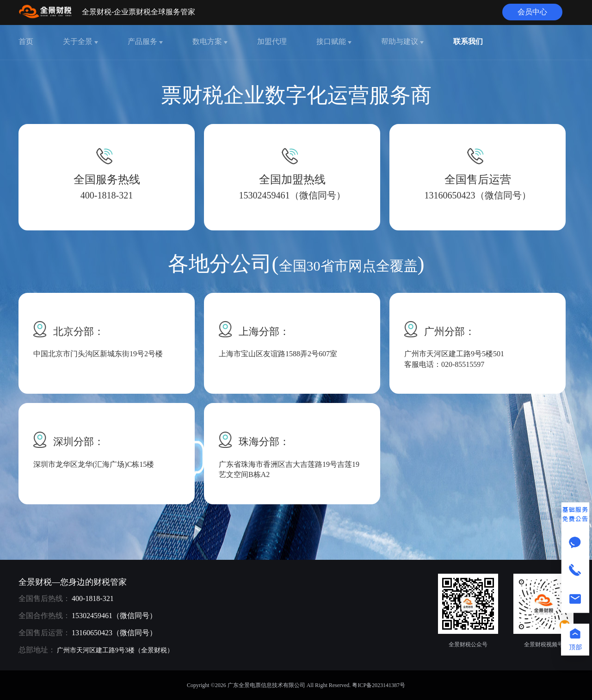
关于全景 (80, 41)
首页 (26, 41)
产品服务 (145, 41)
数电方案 (210, 41)
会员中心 (532, 12)
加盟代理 (272, 41)
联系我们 (468, 41)
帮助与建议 (402, 41)
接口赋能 (334, 41)
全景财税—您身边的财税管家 (73, 582)
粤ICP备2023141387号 (379, 685)
